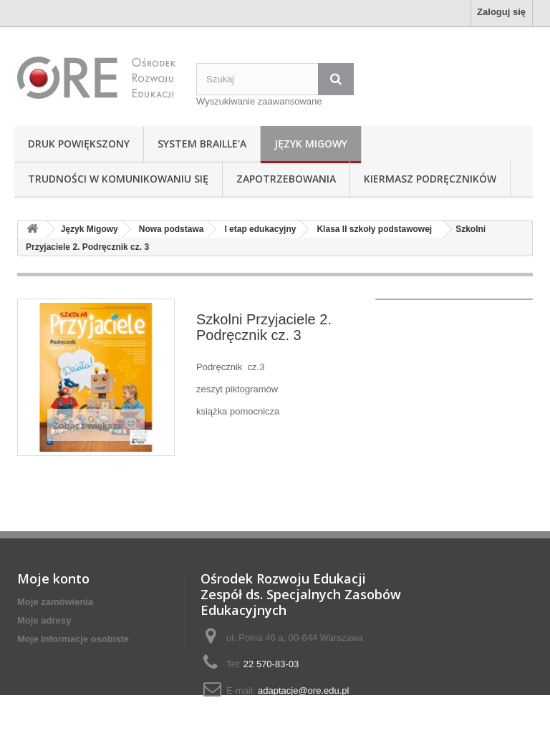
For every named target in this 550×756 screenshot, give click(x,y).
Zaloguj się (501, 12)
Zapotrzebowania (286, 179)
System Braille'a (202, 144)
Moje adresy (44, 620)
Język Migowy (311, 144)
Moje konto (53, 578)
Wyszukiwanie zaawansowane (259, 101)
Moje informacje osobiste (73, 639)
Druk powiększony (79, 144)
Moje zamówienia (55, 602)
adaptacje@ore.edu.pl (303, 690)
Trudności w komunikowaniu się (118, 179)
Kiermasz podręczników (430, 179)
